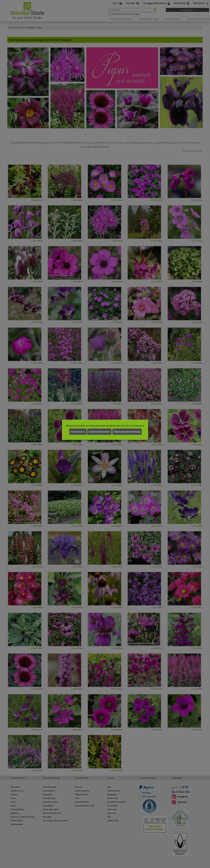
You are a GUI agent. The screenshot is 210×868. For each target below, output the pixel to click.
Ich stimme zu (78, 432)
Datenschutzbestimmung (127, 432)
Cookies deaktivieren (99, 432)
